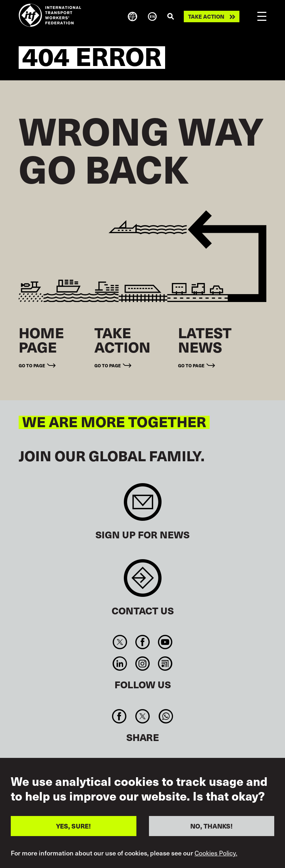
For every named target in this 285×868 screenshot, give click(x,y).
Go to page (32, 365)
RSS (165, 664)
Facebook (142, 642)
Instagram (142, 664)
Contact (143, 582)
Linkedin (120, 664)
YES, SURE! (73, 826)
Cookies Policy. (216, 853)
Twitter (120, 642)
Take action (206, 16)
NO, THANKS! (211, 826)
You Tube (165, 642)
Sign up (143, 506)
